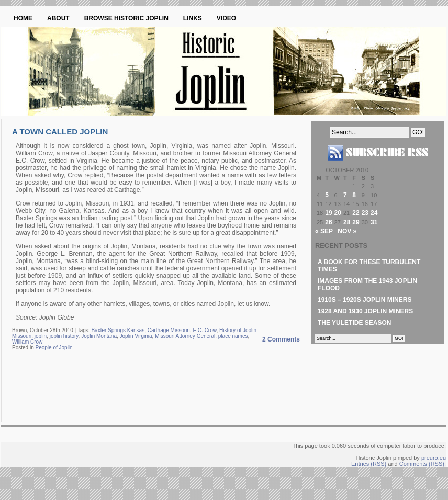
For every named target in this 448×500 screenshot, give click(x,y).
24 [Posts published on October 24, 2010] (374, 213)
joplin (41, 336)
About (58, 18)
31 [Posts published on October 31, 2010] (374, 222)
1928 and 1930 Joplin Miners (365, 311)
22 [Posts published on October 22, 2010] (356, 213)
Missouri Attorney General (185, 336)
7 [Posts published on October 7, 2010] (345, 195)
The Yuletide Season (354, 323)
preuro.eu (434, 458)
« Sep (324, 231)
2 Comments (281, 339)
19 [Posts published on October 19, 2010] (328, 213)
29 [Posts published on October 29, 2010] (356, 222)
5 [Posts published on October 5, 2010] (327, 195)
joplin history (64, 336)
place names (233, 336)
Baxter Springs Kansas (118, 330)
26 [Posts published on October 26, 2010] (328, 222)
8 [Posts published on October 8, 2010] (354, 195)
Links (193, 18)
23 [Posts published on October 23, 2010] (365, 213)
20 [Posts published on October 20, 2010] (338, 213)
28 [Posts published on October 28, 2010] (347, 222)
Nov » (347, 231)
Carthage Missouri (169, 330)
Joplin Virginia (136, 336)
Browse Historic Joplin (126, 18)
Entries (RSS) (369, 464)
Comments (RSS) (422, 464)
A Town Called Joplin (60, 132)
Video (226, 18)
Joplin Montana (99, 336)
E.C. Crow (204, 330)
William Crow (27, 342)
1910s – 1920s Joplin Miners (365, 300)
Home (23, 18)
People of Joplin (54, 348)
